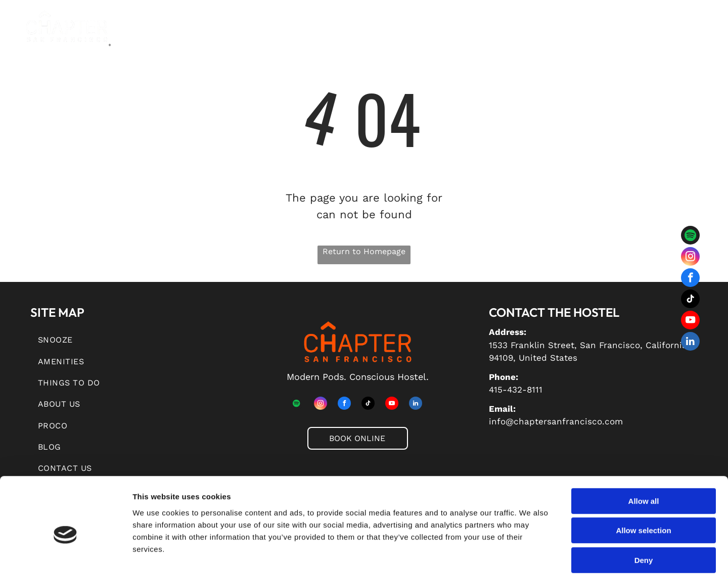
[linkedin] (690, 343)
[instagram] (690, 258)
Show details (531, 559)
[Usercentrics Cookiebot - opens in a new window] (65, 559)
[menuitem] (188, 33)
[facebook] (690, 279)
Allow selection (643, 485)
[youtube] (690, 321)
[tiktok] (690, 300)
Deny (644, 515)
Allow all (644, 455)
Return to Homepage (364, 251)
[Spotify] (690, 236)
